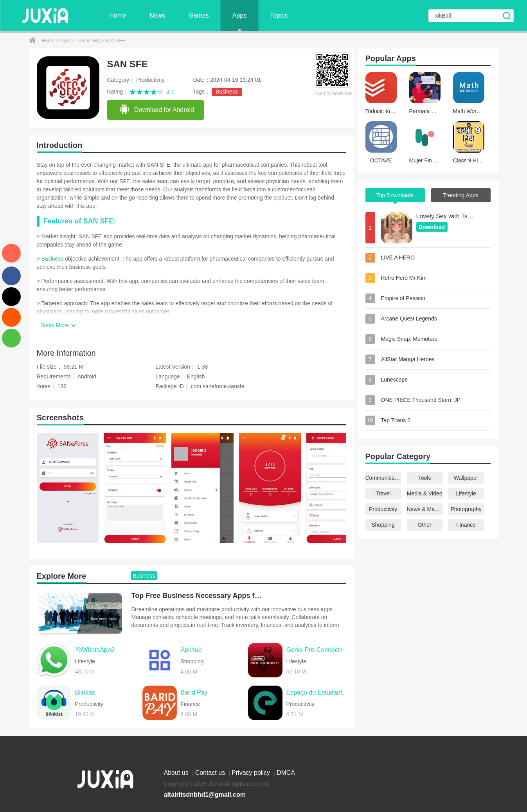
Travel (383, 493)
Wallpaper (466, 478)
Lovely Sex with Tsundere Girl (446, 216)
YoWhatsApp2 (95, 650)
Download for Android (156, 110)
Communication (383, 478)
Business (227, 92)
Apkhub (191, 650)
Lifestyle (466, 493)
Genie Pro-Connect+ (315, 650)
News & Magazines (425, 509)
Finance (466, 525)
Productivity (88, 41)
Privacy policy (252, 773)
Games (199, 15)
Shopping (383, 525)
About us (177, 773)
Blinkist (85, 692)
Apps (239, 15)
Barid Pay (194, 692)
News (157, 15)
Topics (279, 15)
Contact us (211, 773)
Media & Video (425, 493)
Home (118, 15)
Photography (466, 509)
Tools (425, 478)
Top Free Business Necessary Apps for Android (198, 596)
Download (432, 227)
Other (425, 525)
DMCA (286, 773)
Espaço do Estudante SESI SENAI (318, 692)
